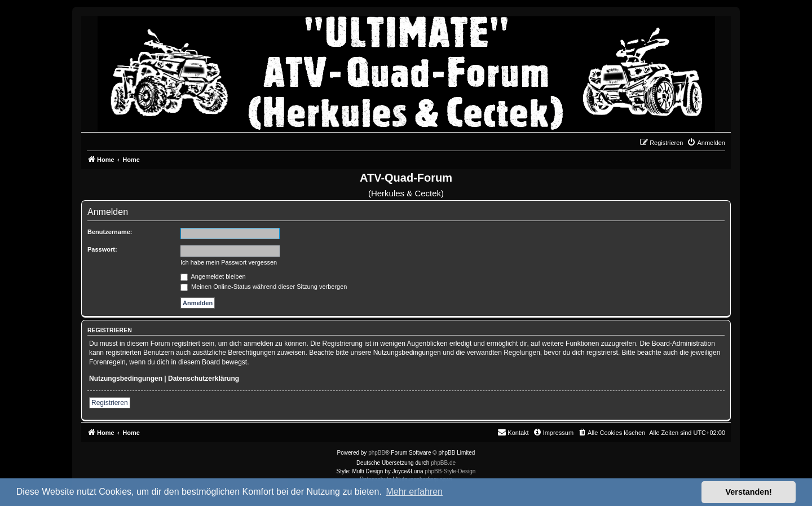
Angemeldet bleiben (213, 276)
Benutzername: (110, 232)
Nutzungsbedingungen (126, 379)
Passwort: (102, 249)
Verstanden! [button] (749, 492)
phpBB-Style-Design (450, 471)
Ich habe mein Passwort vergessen (229, 262)
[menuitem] (706, 143)
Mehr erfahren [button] (414, 492)
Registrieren (110, 403)
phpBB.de (443, 463)
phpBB (377, 453)
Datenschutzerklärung (204, 379)
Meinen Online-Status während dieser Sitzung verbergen (264, 287)
